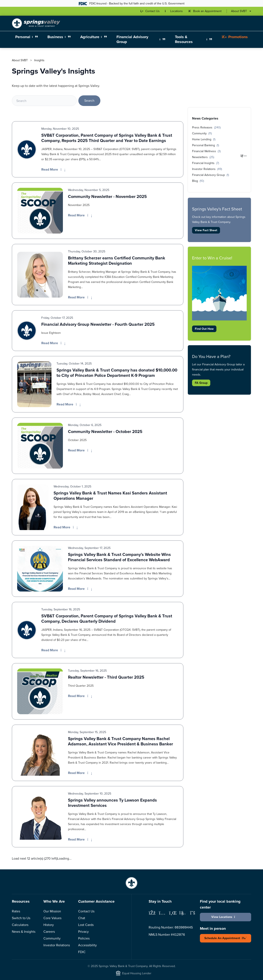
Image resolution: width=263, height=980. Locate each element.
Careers (49, 931)
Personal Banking (206, 145)
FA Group (201, 383)
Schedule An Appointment (226, 938)
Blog (198, 181)
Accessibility (87, 945)
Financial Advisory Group (210, 175)
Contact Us (86, 911)
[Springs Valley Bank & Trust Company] (36, 23)
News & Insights (24, 931)
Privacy (83, 931)
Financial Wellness (206, 151)
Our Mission (52, 911)
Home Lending (204, 139)
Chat (82, 918)
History (49, 925)
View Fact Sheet (206, 230)
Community (202, 133)
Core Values (52, 918)
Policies (84, 938)
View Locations (225, 917)
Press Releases (206, 127)
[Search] (44, 101)
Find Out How (204, 329)
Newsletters (203, 157)
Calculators (20, 925)
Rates (16, 911)
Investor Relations (207, 169)
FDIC (82, 952)
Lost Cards (86, 925)
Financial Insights (206, 163)
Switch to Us (21, 918)
